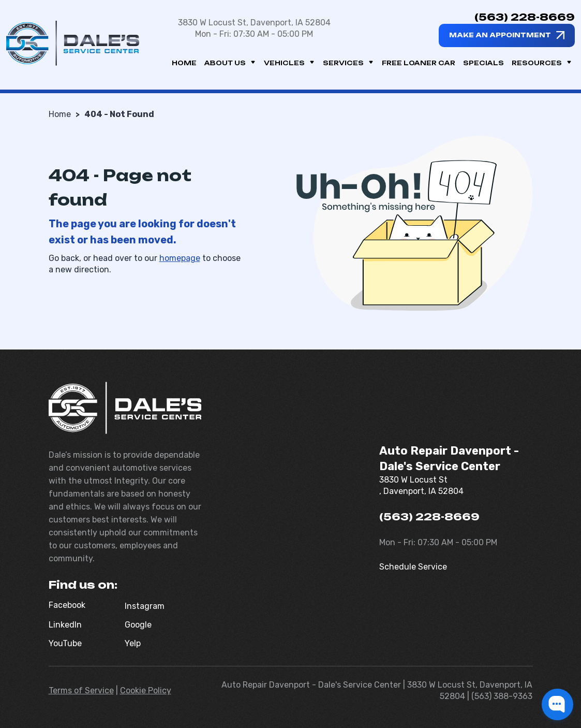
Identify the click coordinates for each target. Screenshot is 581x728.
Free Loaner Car (419, 63)
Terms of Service (81, 690)
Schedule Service (413, 567)
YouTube (65, 643)
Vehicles (289, 63)
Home (184, 63)
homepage (180, 258)
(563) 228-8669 (525, 17)
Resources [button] (542, 63)
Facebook (67, 605)
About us (230, 63)
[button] (557, 704)
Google (138, 625)
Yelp (133, 643)
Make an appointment (500, 35)
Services (348, 63)
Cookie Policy (146, 690)
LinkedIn (65, 625)
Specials (483, 63)
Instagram (145, 606)
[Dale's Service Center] (73, 43)
